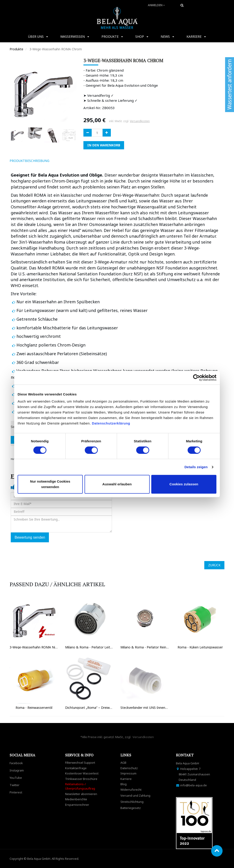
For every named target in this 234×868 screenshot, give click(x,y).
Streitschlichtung (132, 802)
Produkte (16, 49)
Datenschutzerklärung (112, 423)
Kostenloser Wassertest (82, 773)
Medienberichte (76, 799)
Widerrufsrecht (131, 790)
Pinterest (16, 792)
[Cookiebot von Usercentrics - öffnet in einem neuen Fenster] (196, 378)
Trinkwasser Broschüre (81, 779)
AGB (123, 763)
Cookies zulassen (184, 484)
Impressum (128, 773)
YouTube (16, 778)
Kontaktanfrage (76, 768)
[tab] (59, 161)
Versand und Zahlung (135, 795)
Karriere (126, 779)
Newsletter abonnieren (81, 794)
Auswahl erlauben (117, 484)
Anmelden (156, 5)
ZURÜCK (214, 565)
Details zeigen (196, 467)
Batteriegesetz (131, 808)
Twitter (15, 785)
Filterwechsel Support (80, 763)
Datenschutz (129, 768)
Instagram (17, 770)
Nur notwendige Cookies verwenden (50, 484)
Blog (124, 784)
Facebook (16, 763)
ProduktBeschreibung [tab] (29, 161)
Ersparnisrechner (77, 805)
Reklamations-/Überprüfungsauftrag (80, 786)
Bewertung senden (30, 537)
